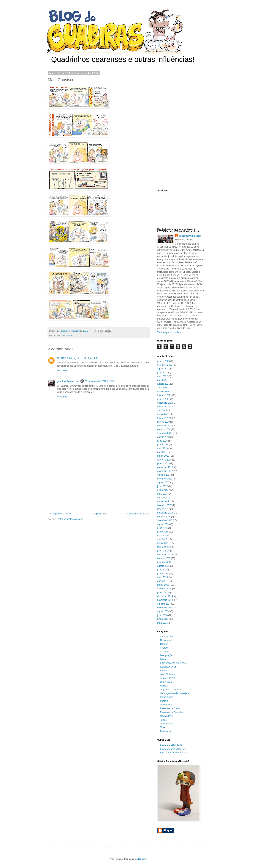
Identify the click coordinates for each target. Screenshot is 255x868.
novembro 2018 (165, 426)
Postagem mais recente (61, 514)
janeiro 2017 (164, 509)
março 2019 (163, 414)
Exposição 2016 (168, 667)
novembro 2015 (165, 555)
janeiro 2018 (164, 463)
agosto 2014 (164, 611)
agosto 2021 (164, 384)
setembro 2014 (165, 608)
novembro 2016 (165, 513)
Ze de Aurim (166, 731)
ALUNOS (62, 358)
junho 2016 (163, 532)
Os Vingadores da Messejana (175, 693)
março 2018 (163, 456)
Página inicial (99, 514)
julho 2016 (163, 528)
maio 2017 (163, 494)
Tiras (163, 727)
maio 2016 (163, 536)
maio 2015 (163, 577)
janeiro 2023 (164, 361)
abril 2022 (162, 380)
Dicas (163, 659)
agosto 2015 (164, 566)
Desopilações (167, 655)
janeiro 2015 (164, 593)
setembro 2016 (165, 520)
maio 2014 (163, 623)
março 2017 (163, 501)
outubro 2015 (164, 558)
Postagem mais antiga (138, 514)
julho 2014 (163, 615)
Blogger (142, 859)
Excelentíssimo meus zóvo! (174, 663)
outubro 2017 (164, 475)
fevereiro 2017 (165, 505)
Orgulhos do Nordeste (171, 690)
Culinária (165, 652)
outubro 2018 (164, 429)
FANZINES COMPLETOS (173, 753)
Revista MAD (167, 716)
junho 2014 (163, 619)
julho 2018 (163, 441)
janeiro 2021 (164, 399)
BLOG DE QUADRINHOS (173, 749)
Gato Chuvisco (68, 335)
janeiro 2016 (164, 551)
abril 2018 (162, 452)
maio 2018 (163, 448)
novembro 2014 (165, 600)
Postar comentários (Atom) (70, 519)
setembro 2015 (165, 562)
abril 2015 (162, 581)
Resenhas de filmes (170, 708)
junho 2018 (163, 445)
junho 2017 (163, 490)
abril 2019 (162, 410)
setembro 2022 (165, 365)
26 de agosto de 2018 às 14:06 (83, 358)
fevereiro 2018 (165, 460)
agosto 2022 (164, 369)
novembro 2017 (165, 471)
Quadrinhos (166, 705)
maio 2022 (163, 376)
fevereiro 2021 (165, 395)
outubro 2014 (164, 604)
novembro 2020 (165, 407)
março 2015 (163, 585)
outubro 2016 (164, 517)
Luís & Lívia (166, 682)
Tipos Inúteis (167, 724)
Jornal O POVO (168, 678)
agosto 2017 (164, 482)
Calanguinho (166, 636)
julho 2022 (163, 373)
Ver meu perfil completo (169, 332)
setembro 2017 (165, 479)
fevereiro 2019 (165, 418)
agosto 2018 (164, 437)
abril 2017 (162, 498)
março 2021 (163, 392)
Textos (163, 720)
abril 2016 (162, 539)
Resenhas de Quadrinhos (173, 712)
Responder (62, 370)
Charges (164, 648)
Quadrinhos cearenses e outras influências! (123, 59)
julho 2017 (163, 486)
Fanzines (165, 671)
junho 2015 (163, 574)
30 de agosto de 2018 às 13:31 (100, 381)
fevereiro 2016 (165, 547)
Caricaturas (166, 640)
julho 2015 (163, 570)
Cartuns (164, 644)
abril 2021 (162, 388)
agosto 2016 (164, 524)
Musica (164, 686)
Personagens (167, 697)
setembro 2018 (165, 433)
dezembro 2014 (165, 596)
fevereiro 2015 (165, 589)
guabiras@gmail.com (68, 381)
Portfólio (164, 701)
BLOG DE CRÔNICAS (171, 745)
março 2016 (163, 543)
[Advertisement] (99, 482)
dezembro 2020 (165, 403)
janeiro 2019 (164, 422)
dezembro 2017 (165, 467)
